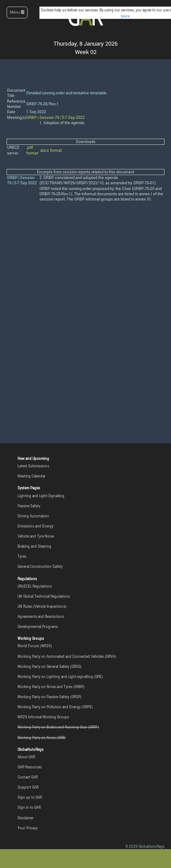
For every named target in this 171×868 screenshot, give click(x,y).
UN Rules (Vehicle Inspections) (42, 606)
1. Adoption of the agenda (62, 123)
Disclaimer (26, 818)
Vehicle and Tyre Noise (36, 536)
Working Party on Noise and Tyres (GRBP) (51, 687)
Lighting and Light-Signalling (41, 496)
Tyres (22, 556)
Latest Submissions (33, 466)
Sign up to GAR (30, 797)
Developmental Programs (38, 627)
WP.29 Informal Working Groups (43, 717)
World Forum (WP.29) (35, 646)
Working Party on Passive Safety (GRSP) (50, 697)
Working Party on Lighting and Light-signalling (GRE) (60, 677)
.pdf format (32, 150)
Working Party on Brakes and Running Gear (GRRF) (58, 727)
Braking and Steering (34, 546)
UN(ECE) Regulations (35, 586)
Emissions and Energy (36, 526)
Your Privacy (28, 828)
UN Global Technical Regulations (44, 596)
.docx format (51, 151)
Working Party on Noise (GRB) (42, 738)
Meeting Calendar (32, 476)
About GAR (26, 757)
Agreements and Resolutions (41, 617)
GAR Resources (30, 767)
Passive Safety (29, 506)
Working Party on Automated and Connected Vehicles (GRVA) (67, 656)
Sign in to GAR (29, 807)
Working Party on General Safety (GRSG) (50, 667)
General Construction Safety (40, 567)
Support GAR (28, 787)
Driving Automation (33, 516)
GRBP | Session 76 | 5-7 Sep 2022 (55, 118)
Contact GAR (28, 777)
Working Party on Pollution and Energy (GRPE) (55, 707)
